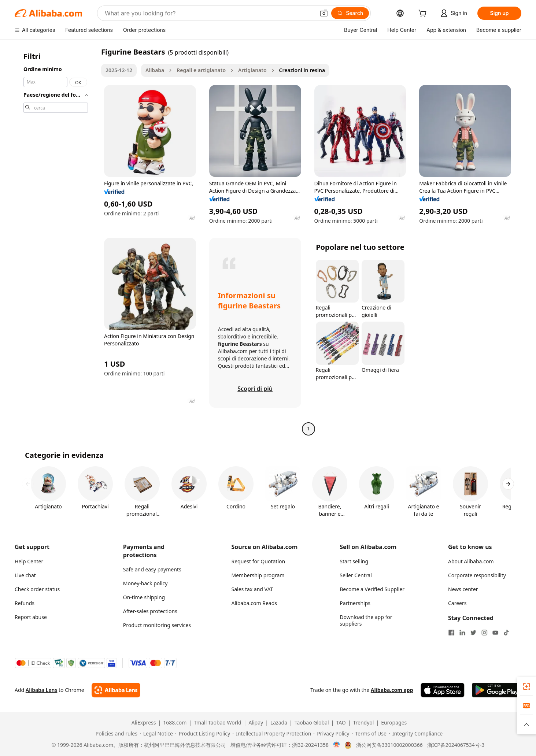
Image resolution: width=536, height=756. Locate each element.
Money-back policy (145, 583)
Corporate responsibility (477, 575)
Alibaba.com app (392, 690)
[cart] (424, 14)
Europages (394, 723)
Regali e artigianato (201, 70)
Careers (457, 603)
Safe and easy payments (152, 569)
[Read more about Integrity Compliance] (416, 734)
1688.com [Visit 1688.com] (175, 723)
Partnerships (355, 603)
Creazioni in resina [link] (302, 70)
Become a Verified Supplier (372, 589)
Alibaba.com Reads (254, 603)
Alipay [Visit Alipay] (256, 723)
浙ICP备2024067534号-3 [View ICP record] (456, 745)
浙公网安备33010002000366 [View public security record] (389, 745)
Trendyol (363, 723)
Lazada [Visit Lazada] (279, 723)
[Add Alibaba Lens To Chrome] (116, 690)
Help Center (29, 561)
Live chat (25, 575)
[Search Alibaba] (209, 13)
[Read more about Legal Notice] (156, 734)
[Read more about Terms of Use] (369, 734)
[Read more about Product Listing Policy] (203, 734)
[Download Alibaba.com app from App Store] (443, 690)
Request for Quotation (258, 561)
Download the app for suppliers (366, 620)
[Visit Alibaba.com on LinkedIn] (462, 633)
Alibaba (155, 70)
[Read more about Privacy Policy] (331, 734)
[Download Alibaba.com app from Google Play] (497, 690)
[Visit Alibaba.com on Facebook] (451, 633)
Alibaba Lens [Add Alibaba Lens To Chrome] (42, 690)
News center (463, 589)
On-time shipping (144, 597)
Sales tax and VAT (252, 589)
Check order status (37, 589)
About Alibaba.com (471, 561)
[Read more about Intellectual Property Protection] (272, 734)
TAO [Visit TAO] (341, 723)
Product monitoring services (157, 625)
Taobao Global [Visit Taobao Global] (312, 723)
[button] (324, 13)
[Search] (350, 13)
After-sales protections (150, 611)
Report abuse (31, 617)
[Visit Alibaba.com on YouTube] (495, 633)
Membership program (258, 575)
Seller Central (356, 575)
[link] (526, 686)
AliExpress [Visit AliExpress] (144, 723)
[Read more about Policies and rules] (115, 734)
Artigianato (252, 70)
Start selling (354, 561)
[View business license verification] (337, 745)
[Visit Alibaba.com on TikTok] (506, 633)
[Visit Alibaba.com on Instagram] (484, 633)
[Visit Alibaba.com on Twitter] (473, 633)
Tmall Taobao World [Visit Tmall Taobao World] (218, 723)
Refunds (25, 603)
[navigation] (56, 241)
